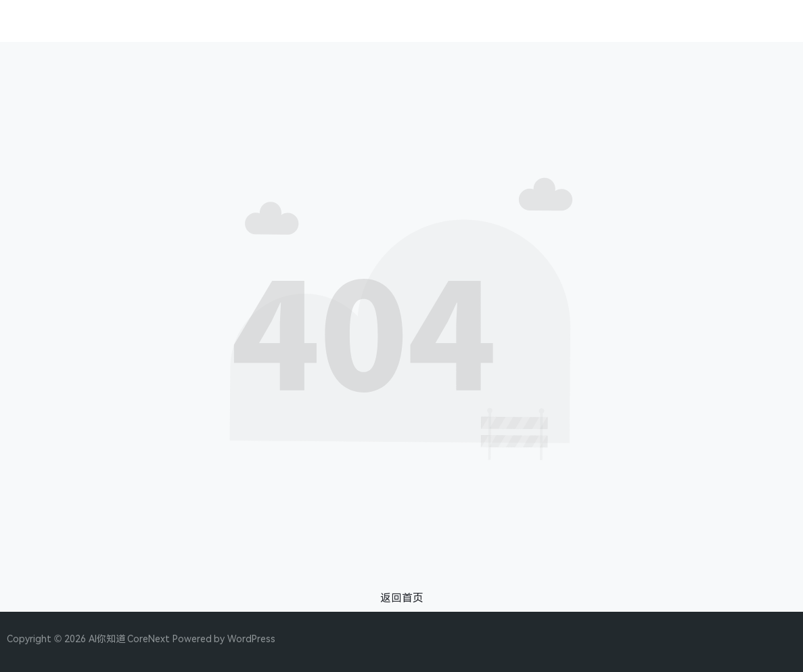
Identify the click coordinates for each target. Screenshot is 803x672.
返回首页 (402, 598)
